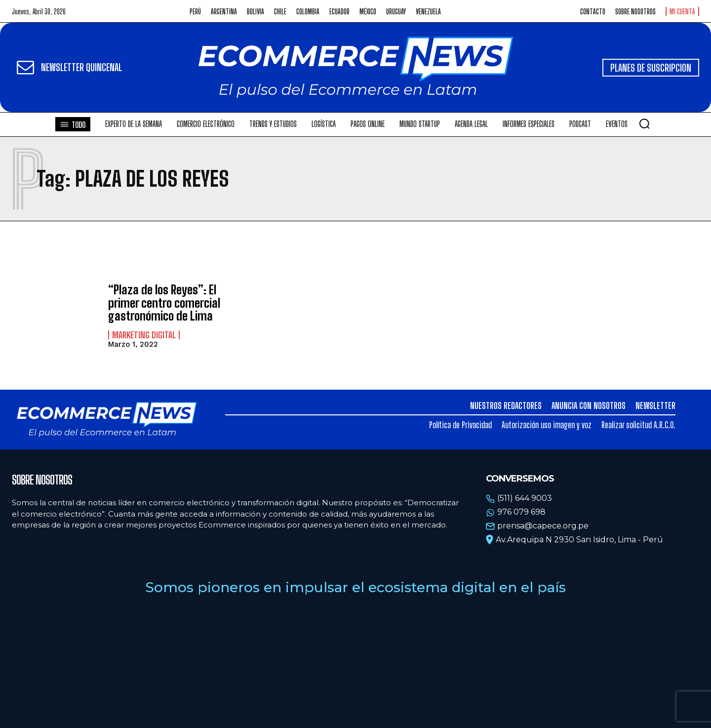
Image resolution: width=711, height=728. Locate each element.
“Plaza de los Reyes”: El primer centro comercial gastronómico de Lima (164, 303)
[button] (644, 123)
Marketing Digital (144, 335)
